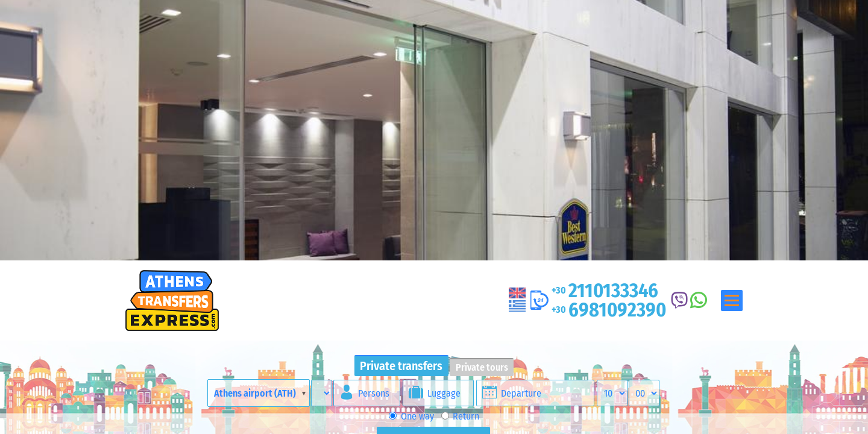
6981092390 (609, 310)
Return (460, 416)
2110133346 (605, 291)
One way (411, 416)
